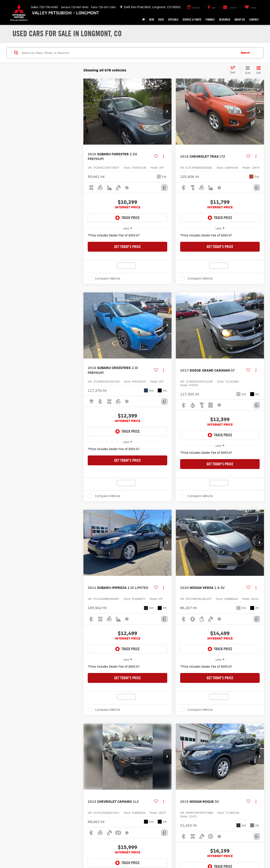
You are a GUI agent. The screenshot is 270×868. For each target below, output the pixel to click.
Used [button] (161, 20)
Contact (254, 20)
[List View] (259, 70)
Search (245, 53)
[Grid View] (247, 70)
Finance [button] (210, 20)
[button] (167, 112)
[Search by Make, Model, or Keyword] (129, 53)
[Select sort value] (234, 70)
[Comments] (164, 188)
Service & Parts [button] (192, 20)
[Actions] (163, 157)
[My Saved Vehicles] (251, 7)
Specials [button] (173, 20)
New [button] (152, 20)
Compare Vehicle (108, 278)
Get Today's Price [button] (127, 247)
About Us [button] (240, 20)
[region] (127, 236)
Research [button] (225, 20)
